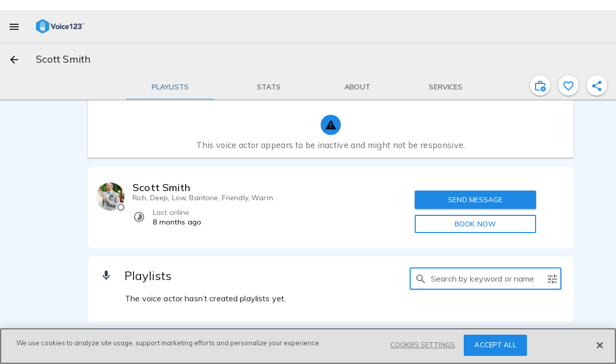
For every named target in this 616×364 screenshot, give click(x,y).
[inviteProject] (540, 85)
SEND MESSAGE (475, 200)
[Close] (600, 345)
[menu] (14, 26)
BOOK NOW (475, 224)
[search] (421, 279)
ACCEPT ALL (495, 345)
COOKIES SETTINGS (423, 345)
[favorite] (568, 85)
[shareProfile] (597, 85)
